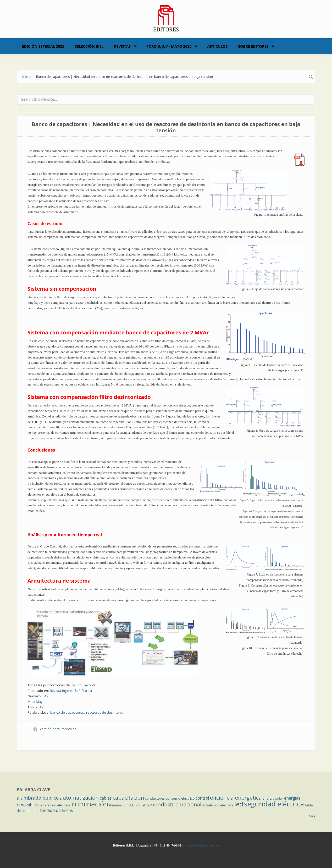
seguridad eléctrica (274, 804)
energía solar (273, 798)
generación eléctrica (55, 805)
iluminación (90, 804)
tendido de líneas (56, 810)
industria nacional (179, 804)
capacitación (128, 798)
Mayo (40, 702)
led (239, 804)
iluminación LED (122, 805)
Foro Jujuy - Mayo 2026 (169, 46)
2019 (40, 707)
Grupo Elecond (83, 685)
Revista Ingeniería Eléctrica (71, 691)
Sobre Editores (253, 46)
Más (312, 816)
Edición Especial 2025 (43, 46)
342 (45, 696)
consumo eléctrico (180, 798)
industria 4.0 (145, 805)
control (202, 798)
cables (106, 798)
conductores (155, 798)
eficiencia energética (236, 798)
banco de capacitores (67, 712)
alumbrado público (38, 798)
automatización (79, 798)
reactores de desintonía (105, 712)
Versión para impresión (55, 729)
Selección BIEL (89, 46)
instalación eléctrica (218, 805)
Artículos (217, 46)
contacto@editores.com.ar (201, 845)
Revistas (122, 46)
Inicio (26, 77)
